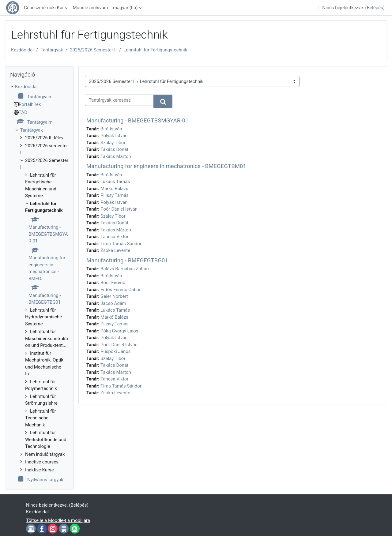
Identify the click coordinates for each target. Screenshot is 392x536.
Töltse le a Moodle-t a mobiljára (58, 520)
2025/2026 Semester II (93, 50)
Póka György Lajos (119, 331)
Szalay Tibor (113, 143)
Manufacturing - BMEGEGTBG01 (127, 261)
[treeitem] (39, 283)
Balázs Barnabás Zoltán (125, 269)
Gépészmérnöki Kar (44, 8)
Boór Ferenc (113, 283)
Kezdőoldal (22, 50)
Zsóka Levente (115, 250)
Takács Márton (116, 156)
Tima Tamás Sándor (121, 244)
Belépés (375, 8)
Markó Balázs (114, 189)
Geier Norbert (114, 296)
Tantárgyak (52, 50)
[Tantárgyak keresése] (119, 100)
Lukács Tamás (115, 182)
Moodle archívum (90, 8)
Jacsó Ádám (113, 303)
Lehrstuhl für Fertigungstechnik (155, 50)
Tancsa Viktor (114, 237)
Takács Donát (114, 149)
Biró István (111, 129)
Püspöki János (115, 351)
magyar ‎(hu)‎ (125, 8)
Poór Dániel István (119, 209)
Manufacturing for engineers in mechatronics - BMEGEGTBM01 (166, 166)
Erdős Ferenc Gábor (121, 290)
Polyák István (114, 136)
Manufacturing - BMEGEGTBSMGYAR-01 (137, 121)
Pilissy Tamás (115, 195)
